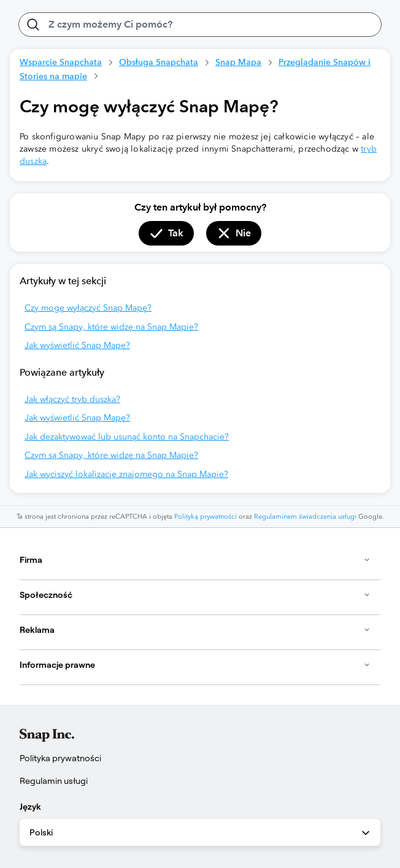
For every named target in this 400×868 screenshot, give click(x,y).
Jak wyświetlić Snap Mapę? (77, 345)
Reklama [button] (195, 630)
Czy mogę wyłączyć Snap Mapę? (88, 308)
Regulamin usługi (54, 781)
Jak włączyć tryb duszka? (72, 399)
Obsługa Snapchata (159, 62)
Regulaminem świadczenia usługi (305, 517)
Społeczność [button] (195, 595)
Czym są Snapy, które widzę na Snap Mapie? (111, 327)
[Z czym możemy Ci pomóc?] (200, 25)
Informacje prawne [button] (195, 665)
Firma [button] (195, 560)
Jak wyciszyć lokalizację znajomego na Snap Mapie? (126, 474)
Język (30, 807)
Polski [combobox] (201, 833)
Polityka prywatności (60, 758)
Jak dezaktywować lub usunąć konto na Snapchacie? (127, 437)
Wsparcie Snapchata (61, 62)
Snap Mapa (238, 62)
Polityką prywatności (206, 517)
